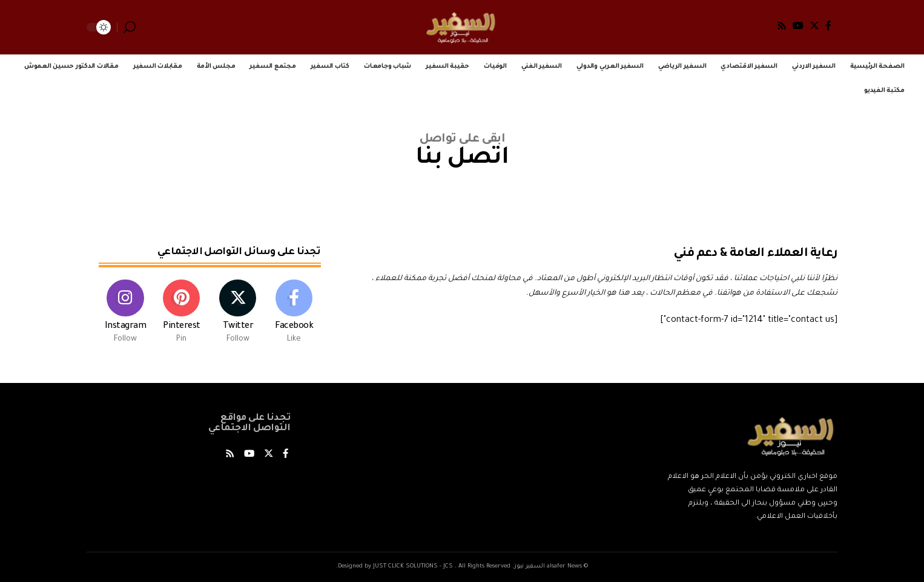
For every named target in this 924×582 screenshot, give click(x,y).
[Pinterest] (182, 315)
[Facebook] (828, 25)
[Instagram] (125, 315)
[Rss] (782, 25)
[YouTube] (798, 25)
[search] (130, 27)
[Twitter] (814, 25)
